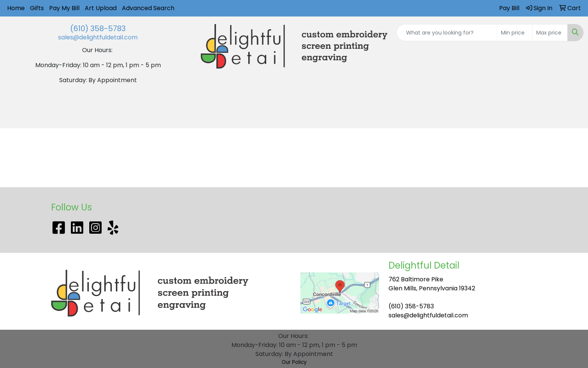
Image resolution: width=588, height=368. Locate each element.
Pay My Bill (64, 8)
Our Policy (294, 362)
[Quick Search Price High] (550, 33)
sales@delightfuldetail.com (98, 37)
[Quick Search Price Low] (515, 33)
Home (16, 8)
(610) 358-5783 (98, 29)
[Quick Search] (447, 33)
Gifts (37, 8)
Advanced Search (148, 8)
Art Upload (101, 8)
